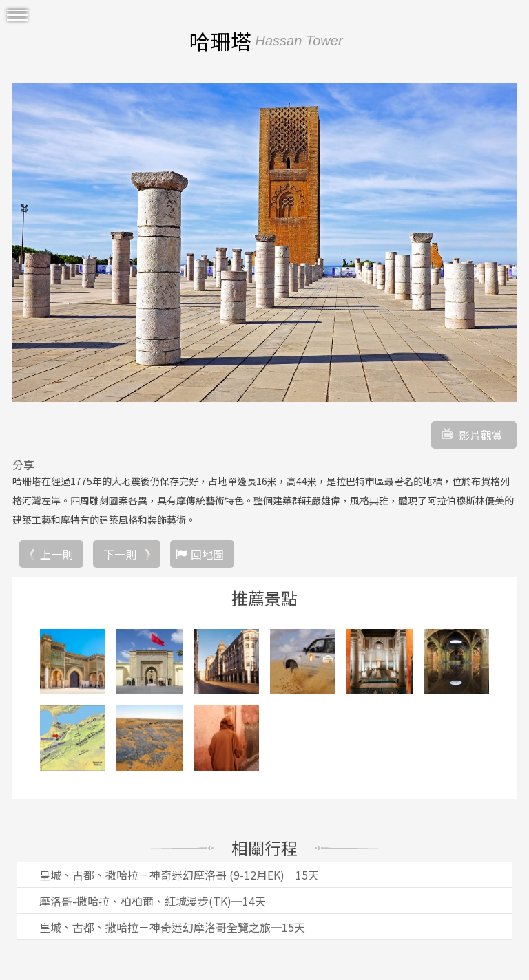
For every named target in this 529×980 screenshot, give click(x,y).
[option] (264, 242)
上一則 (56, 554)
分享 (23, 465)
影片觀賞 (481, 435)
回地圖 (207, 554)
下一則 (120, 554)
